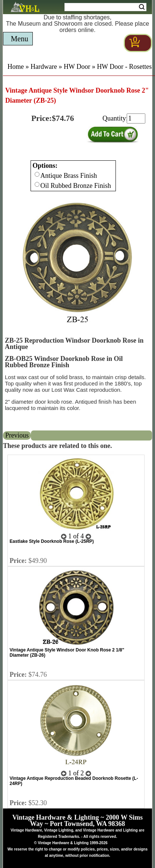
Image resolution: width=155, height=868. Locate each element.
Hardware (44, 67)
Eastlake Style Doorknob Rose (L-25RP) (52, 541)
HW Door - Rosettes (124, 67)
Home (16, 67)
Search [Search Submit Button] (142, 7)
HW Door (77, 67)
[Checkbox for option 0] (37, 174)
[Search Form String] (105, 7)
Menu (20, 39)
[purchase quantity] (136, 118)
